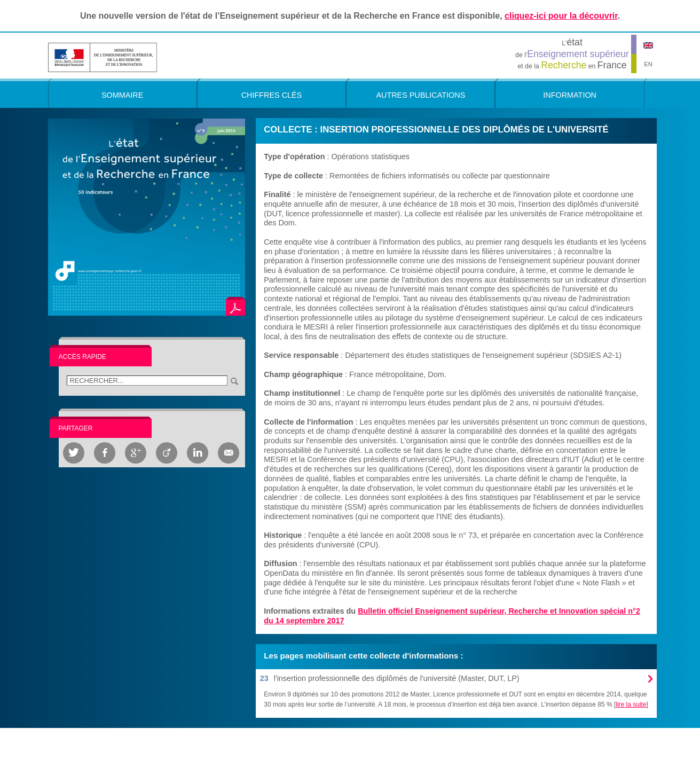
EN (648, 64)
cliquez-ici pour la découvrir (561, 16)
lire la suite (631, 704)
